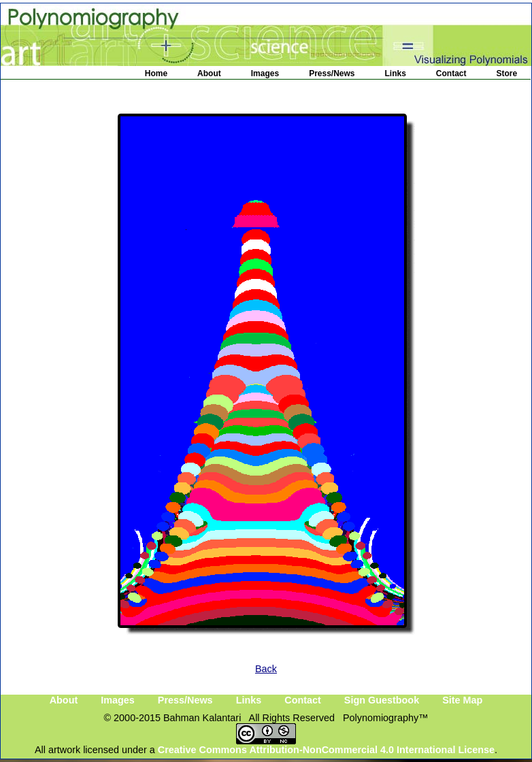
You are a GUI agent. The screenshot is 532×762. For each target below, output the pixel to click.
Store (507, 73)
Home (156, 73)
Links (396, 73)
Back (266, 669)
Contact (451, 73)
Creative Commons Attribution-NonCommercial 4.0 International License (326, 750)
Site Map (462, 700)
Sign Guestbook (382, 700)
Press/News (332, 73)
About (209, 73)
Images (265, 73)
